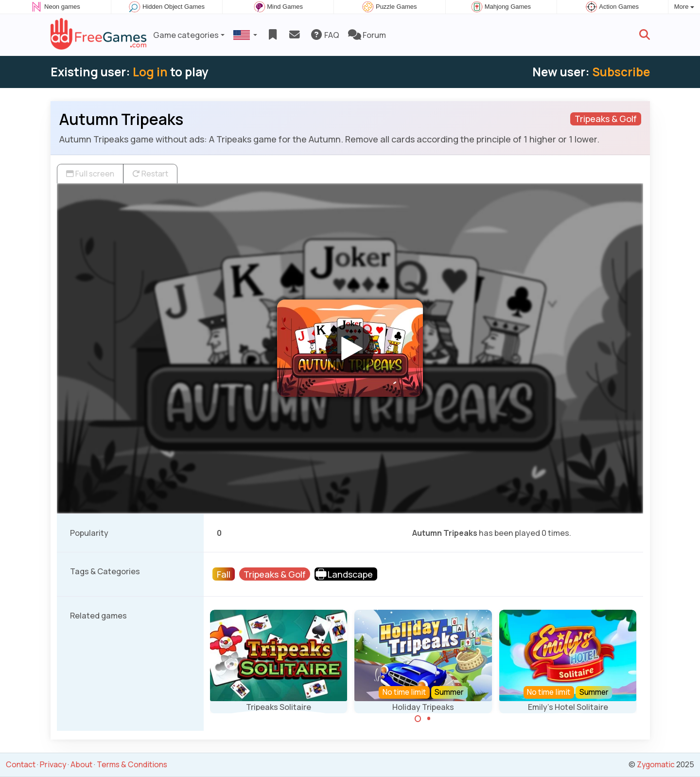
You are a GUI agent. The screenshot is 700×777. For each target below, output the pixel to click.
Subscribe (621, 72)
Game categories (186, 35)
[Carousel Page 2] (429, 719)
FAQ (324, 35)
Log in (150, 72)
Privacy (53, 764)
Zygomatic (656, 764)
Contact (21, 764)
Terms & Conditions (132, 764)
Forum (367, 35)
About (81, 764)
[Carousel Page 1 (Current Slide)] (418, 719)
